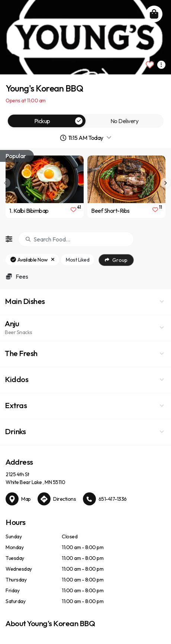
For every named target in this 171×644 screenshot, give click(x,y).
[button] (85, 302)
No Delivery (125, 121)
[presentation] (165, 183)
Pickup (59, 121)
